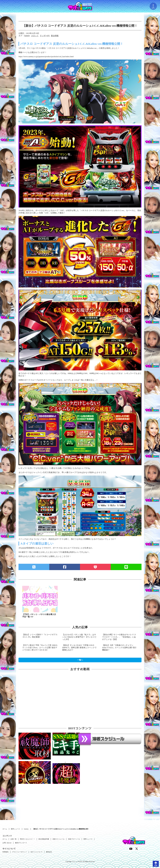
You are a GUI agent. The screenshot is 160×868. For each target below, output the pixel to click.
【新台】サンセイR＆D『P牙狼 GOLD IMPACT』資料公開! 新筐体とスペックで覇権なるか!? (79, 648)
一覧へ (80, 660)
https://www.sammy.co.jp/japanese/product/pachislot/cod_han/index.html (46, 57)
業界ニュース (15, 829)
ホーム (5, 829)
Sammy (27, 36)
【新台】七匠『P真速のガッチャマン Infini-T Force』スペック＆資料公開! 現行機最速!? (119, 648)
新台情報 (55, 36)
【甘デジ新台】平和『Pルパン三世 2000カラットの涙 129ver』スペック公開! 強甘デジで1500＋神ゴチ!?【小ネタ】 (40, 648)
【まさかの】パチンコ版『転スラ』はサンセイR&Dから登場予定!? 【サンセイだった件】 (79, 637)
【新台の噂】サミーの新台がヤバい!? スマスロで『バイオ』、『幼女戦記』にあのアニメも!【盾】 (119, 637)
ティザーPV (45, 36)
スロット (35, 36)
